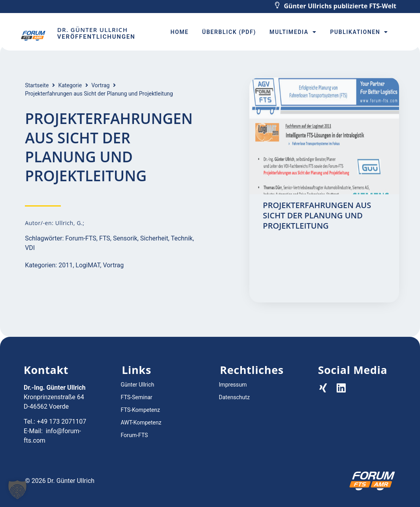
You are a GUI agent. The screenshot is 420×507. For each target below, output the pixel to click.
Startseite (37, 85)
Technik (182, 238)
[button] (17, 490)
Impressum (233, 385)
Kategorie (70, 85)
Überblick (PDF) (229, 32)
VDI (30, 248)
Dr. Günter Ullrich (92, 30)
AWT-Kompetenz (141, 422)
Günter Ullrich (137, 385)
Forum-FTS (81, 238)
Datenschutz (234, 397)
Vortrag (100, 85)
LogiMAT (88, 265)
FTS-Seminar (136, 397)
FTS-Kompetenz (140, 410)
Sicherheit (154, 238)
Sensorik (125, 238)
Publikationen (359, 32)
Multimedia (293, 32)
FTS (105, 238)
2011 (66, 265)
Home (179, 32)
